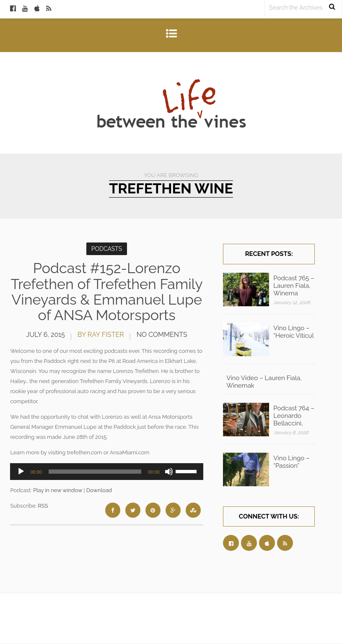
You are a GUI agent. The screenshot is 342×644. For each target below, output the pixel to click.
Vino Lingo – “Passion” (291, 462)
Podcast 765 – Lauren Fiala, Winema (294, 286)
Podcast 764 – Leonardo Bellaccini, (294, 416)
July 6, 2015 (46, 335)
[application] (106, 472)
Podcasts (107, 249)
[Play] (21, 472)
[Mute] (169, 472)
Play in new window (58, 490)
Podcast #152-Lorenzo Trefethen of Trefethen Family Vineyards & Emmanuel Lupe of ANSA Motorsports (107, 292)
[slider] (95, 472)
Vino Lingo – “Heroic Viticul (293, 332)
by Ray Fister (101, 335)
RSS (43, 506)
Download (99, 490)
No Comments (162, 335)
